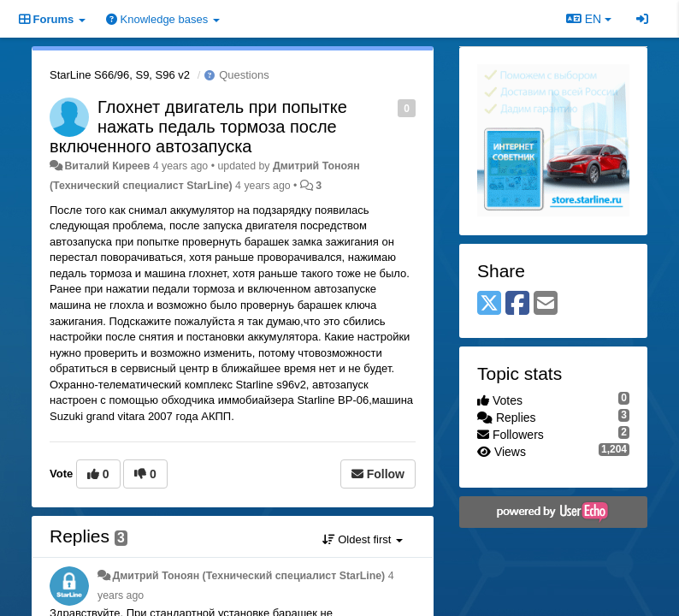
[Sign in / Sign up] (642, 19)
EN (589, 19)
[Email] (546, 304)
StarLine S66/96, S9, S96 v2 (120, 75)
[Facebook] (517, 304)
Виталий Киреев (107, 166)
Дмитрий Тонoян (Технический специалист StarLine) (248, 576)
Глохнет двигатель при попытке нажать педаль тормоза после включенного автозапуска (198, 127)
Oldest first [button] (363, 539)
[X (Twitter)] (489, 304)
